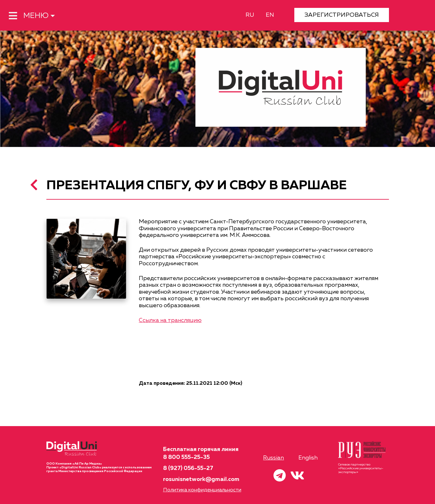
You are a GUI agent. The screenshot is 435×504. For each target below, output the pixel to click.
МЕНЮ (29, 16)
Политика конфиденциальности (202, 490)
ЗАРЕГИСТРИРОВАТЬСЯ (342, 15)
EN (270, 15)
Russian (273, 458)
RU (250, 15)
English (308, 458)
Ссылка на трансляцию (170, 320)
